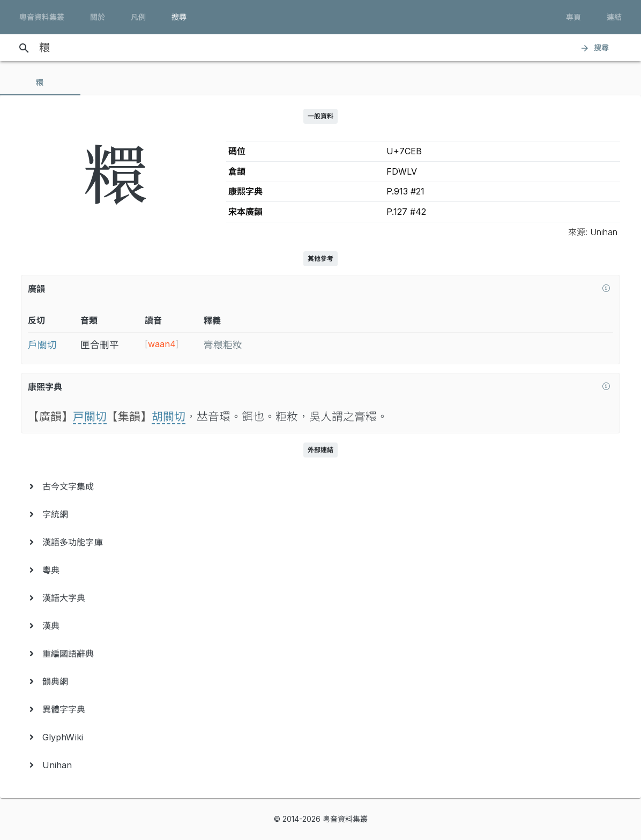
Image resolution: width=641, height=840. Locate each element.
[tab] (40, 82)
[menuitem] (320, 486)
